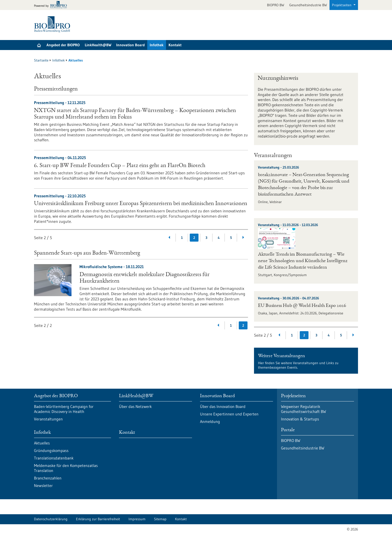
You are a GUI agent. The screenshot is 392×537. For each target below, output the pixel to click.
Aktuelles (42, 443)
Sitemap (160, 519)
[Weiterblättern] (243, 238)
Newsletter (43, 485)
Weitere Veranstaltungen (281, 356)
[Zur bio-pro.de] (52, 5)
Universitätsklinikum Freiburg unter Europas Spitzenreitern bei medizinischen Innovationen (141, 204)
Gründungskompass (51, 450)
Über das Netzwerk (135, 406)
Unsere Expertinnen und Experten (229, 414)
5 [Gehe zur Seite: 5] (231, 238)
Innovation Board (130, 45)
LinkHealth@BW (98, 45)
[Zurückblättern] (170, 238)
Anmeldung (210, 421)
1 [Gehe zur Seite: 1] (182, 238)
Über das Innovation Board (223, 406)
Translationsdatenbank (54, 458)
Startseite (41, 60)
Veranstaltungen (48, 419)
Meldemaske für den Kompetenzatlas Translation (66, 468)
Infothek (157, 45)
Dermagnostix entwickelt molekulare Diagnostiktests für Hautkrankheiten (144, 278)
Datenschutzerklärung (51, 519)
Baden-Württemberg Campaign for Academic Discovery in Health (64, 409)
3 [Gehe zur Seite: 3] (206, 238)
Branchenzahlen (48, 478)
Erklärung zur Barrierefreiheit (98, 519)
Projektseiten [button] (342, 5)
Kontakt (175, 45)
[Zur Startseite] (53, 24)
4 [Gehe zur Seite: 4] (219, 238)
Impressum (137, 519)
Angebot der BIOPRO (63, 45)
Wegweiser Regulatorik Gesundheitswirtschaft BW (303, 409)
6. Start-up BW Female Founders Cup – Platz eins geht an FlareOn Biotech (120, 166)
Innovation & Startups (300, 419)
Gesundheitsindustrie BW (308, 5)
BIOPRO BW (276, 5)
